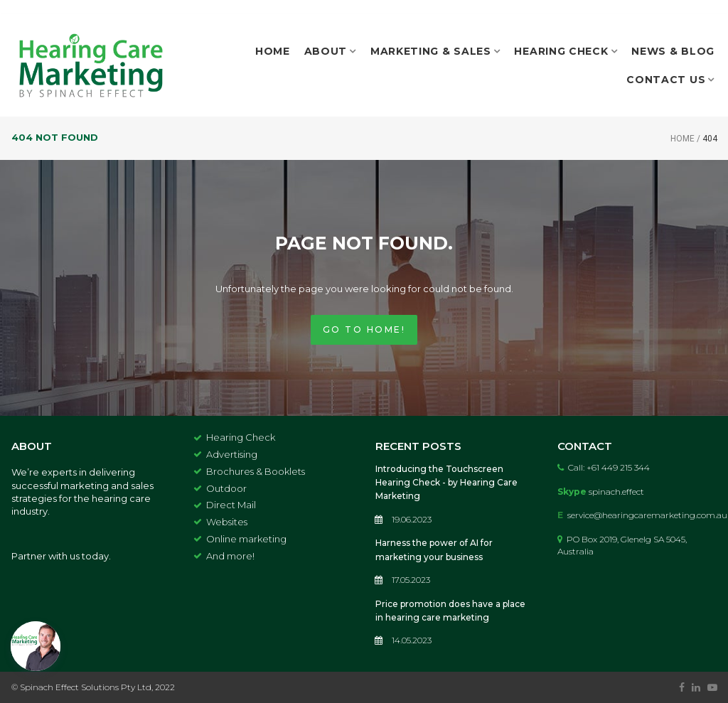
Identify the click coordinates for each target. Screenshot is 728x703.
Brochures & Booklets (256, 471)
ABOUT (330, 51)
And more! (230, 556)
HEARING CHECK (566, 51)
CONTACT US (670, 80)
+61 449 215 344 (618, 467)
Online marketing (246, 539)
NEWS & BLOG (673, 51)
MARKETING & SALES (435, 51)
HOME (273, 51)
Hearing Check (241, 437)
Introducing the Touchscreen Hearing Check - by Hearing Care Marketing (446, 482)
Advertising (232, 454)
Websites (227, 522)
